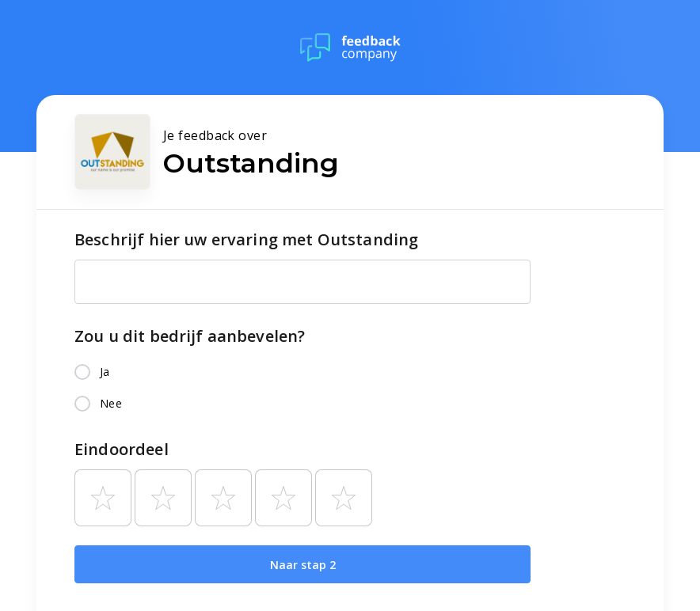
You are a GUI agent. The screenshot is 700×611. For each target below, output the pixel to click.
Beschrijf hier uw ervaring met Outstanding (246, 239)
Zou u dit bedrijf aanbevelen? (190, 336)
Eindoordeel (122, 449)
